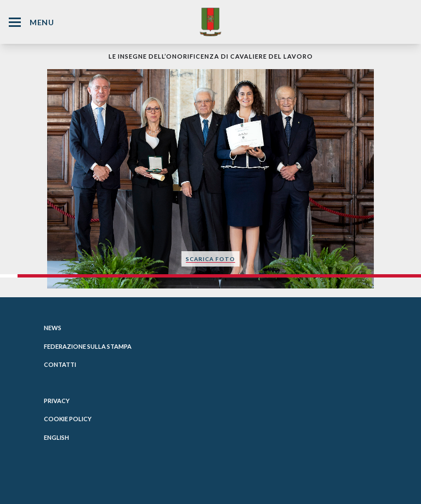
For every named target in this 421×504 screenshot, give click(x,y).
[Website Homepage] (210, 22)
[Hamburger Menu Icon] (15, 22)
